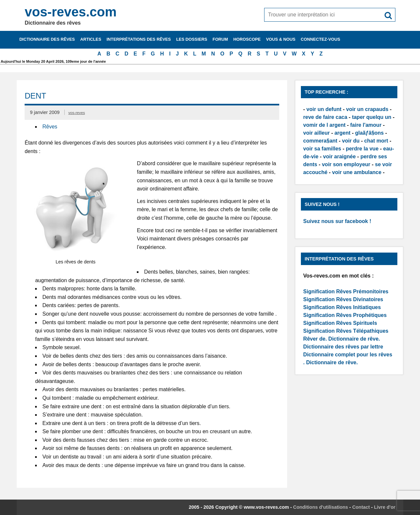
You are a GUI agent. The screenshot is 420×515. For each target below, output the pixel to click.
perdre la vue (362, 149)
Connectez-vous (321, 39)
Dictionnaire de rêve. (354, 339)
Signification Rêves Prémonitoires (346, 291)
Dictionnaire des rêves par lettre (343, 347)
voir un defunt (324, 109)
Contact (361, 507)
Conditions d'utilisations (320, 507)
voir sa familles (322, 149)
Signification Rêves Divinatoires (343, 299)
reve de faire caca (325, 117)
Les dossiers (192, 39)
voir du (351, 141)
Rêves (50, 127)
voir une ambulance (357, 172)
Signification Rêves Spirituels (340, 323)
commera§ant (320, 141)
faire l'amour (366, 125)
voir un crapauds (367, 109)
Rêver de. (315, 339)
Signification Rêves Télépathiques (346, 331)
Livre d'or (385, 507)
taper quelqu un (372, 117)
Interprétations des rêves (139, 39)
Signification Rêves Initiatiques (342, 307)
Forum (220, 39)
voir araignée (340, 157)
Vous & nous (281, 39)
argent (342, 133)
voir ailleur (316, 133)
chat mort (376, 141)
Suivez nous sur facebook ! (337, 221)
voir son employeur (346, 164)
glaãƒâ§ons (369, 133)
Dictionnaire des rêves (47, 39)
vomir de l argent (324, 125)
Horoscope (247, 39)
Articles (91, 39)
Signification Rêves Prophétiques (345, 315)
